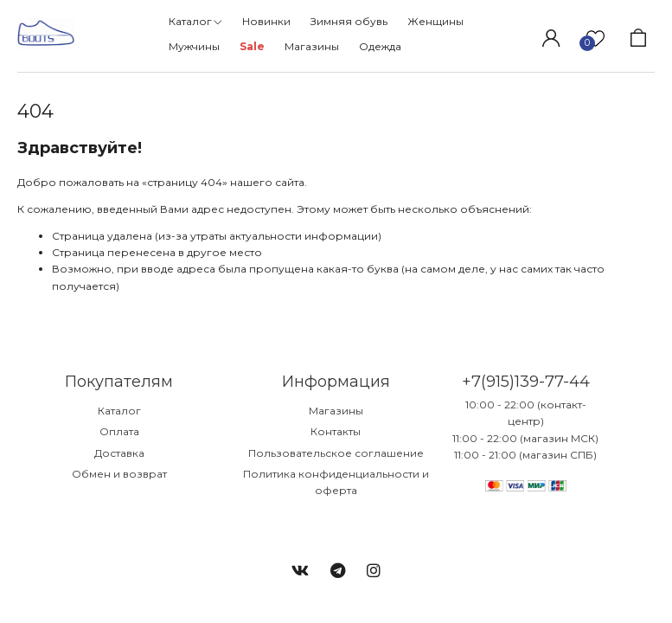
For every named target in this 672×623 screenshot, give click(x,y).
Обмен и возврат (119, 474)
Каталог (119, 411)
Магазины (336, 411)
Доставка (119, 453)
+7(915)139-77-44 (526, 382)
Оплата (119, 431)
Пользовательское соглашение (336, 453)
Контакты (336, 431)
